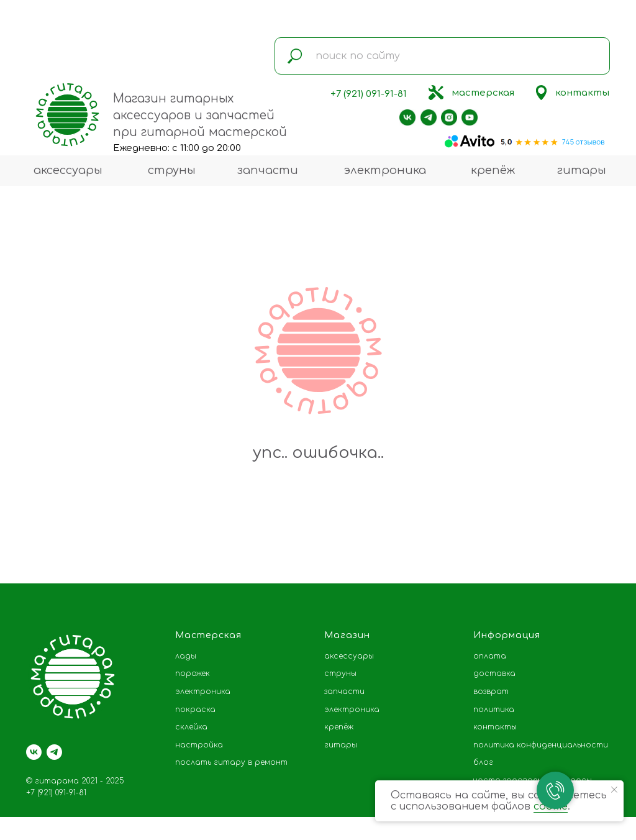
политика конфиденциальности (541, 745)
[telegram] (54, 752)
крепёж (493, 170)
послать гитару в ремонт (231, 762)
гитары (582, 170)
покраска (195, 710)
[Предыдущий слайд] (28, 544)
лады (186, 656)
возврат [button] (491, 692)
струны (172, 170)
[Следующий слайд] (608, 544)
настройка (199, 745)
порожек (193, 673)
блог (483, 762)
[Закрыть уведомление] (614, 790)
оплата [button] (490, 656)
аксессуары (68, 170)
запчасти (268, 170)
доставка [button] (494, 673)
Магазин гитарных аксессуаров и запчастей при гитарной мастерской (200, 115)
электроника (385, 170)
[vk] (34, 752)
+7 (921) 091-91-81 (369, 94)
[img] (436, 93)
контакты (582, 93)
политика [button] (494, 710)
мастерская (483, 93)
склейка (191, 727)
